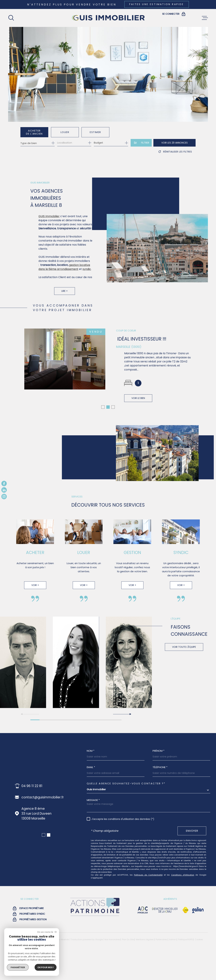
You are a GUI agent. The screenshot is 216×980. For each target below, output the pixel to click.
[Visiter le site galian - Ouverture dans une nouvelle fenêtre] (198, 938)
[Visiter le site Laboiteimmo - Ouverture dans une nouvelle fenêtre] (20, 968)
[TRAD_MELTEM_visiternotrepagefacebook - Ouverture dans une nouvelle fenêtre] (4, 484)
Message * (93, 828)
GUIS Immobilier (49, 222)
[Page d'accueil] (108, 18)
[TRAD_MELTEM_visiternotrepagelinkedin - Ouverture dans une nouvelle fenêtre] (4, 490)
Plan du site (128, 968)
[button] (103, 435)
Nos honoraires (112, 968)
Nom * (91, 779)
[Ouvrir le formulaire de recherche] (141, 143)
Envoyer (192, 859)
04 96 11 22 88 (32, 814)
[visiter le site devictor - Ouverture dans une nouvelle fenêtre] (165, 938)
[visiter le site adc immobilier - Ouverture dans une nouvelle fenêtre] (143, 938)
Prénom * (158, 779)
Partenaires (161, 968)
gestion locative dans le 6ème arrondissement (64, 273)
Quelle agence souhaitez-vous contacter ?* (126, 812)
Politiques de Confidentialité (148, 903)
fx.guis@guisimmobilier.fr (41, 826)
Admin (173, 968)
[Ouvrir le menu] (205, 18)
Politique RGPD (185, 968)
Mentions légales (145, 968)
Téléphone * (160, 795)
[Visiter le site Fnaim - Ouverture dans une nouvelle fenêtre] (185, 938)
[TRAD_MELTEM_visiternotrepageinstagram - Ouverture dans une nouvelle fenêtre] (4, 496)
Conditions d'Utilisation (183, 903)
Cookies (199, 968)
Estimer (95, 132)
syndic (87, 275)
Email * (91, 795)
